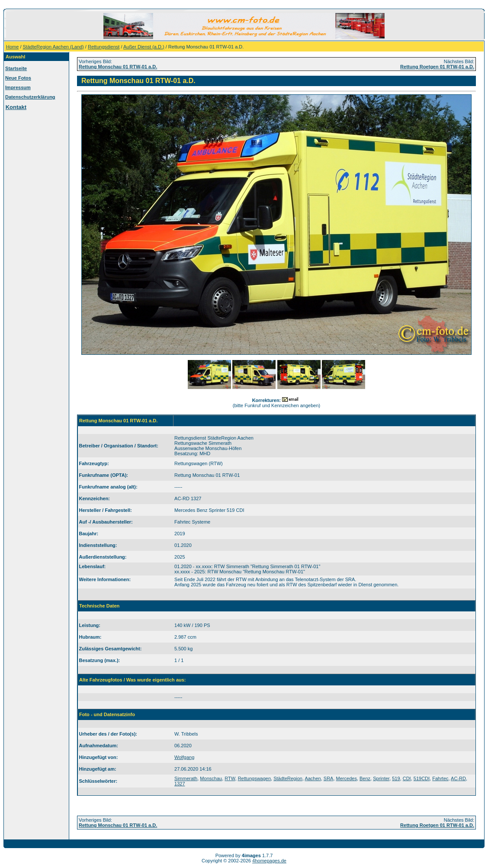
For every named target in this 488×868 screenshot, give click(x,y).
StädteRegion (288, 778)
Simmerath (186, 778)
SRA (329, 778)
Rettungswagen (254, 778)
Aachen (313, 778)
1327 (180, 784)
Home (12, 47)
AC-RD (458, 778)
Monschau (211, 778)
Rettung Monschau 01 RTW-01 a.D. (118, 67)
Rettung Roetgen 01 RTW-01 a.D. (437, 67)
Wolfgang (184, 757)
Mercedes (347, 778)
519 (396, 778)
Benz (365, 778)
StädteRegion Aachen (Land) (53, 47)
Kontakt (16, 107)
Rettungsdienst (104, 47)
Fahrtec (440, 778)
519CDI (422, 778)
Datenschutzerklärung (30, 97)
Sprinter (381, 778)
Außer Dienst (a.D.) (144, 47)
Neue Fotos (18, 78)
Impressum (18, 87)
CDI (407, 778)
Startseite (16, 68)
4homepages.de (269, 861)
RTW (230, 778)
